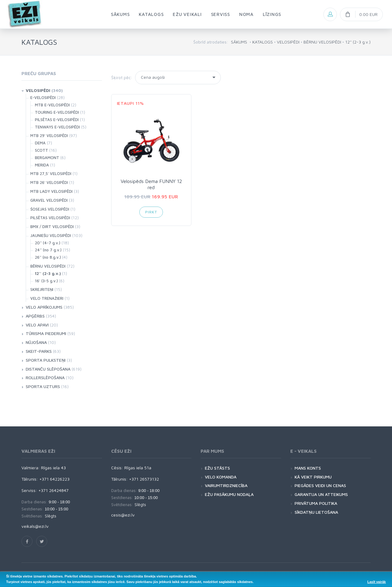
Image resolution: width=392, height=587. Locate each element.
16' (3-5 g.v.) (46, 281)
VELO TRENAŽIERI (47, 298)
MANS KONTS (308, 468)
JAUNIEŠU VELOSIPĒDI (51, 235)
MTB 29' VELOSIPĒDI (49, 135)
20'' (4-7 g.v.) (48, 243)
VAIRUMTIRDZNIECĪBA (226, 485)
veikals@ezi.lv (35, 526)
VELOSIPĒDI (288, 42)
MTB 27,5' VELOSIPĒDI (51, 173)
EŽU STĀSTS (217, 468)
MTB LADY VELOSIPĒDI (51, 191)
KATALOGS (263, 42)
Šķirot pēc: (122, 77)
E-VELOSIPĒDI (43, 97)
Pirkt (151, 212)
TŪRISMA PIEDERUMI (46, 333)
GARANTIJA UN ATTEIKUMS (321, 494)
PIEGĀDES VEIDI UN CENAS (320, 485)
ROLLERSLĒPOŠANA (45, 377)
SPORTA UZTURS (43, 386)
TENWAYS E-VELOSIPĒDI (57, 127)
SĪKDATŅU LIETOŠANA (316, 512)
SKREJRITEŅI (42, 289)
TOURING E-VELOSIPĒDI (57, 112)
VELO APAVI (37, 325)
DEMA (40, 143)
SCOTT (41, 150)
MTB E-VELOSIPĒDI (52, 105)
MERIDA (42, 165)
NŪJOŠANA (36, 342)
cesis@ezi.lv (123, 515)
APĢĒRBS (35, 316)
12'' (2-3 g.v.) (358, 42)
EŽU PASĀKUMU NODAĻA (229, 494)
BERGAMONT (47, 158)
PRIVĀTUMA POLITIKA (316, 503)
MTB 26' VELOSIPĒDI (49, 182)
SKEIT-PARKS (39, 351)
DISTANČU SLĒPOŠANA (48, 369)
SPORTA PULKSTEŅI (46, 360)
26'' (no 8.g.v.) (48, 257)
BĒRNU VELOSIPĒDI (322, 42)
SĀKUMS (239, 42)
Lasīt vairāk (377, 582)
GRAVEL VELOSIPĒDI (49, 200)
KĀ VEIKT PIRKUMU (313, 477)
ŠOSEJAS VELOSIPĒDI (50, 209)
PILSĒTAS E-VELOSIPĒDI (57, 120)
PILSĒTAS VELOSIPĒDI (50, 218)
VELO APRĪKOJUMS (44, 307)
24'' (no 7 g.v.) (48, 250)
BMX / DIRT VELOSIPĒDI (52, 227)
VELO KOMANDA (221, 477)
